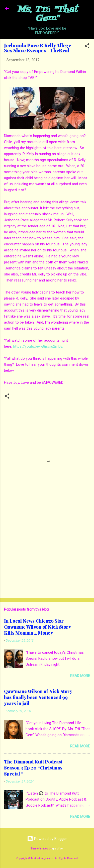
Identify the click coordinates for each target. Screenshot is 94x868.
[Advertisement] (47, 555)
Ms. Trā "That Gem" (47, 14)
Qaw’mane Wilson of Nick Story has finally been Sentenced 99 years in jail (38, 697)
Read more (80, 676)
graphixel (58, 849)
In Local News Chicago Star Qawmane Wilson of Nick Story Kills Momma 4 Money (37, 627)
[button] (87, 47)
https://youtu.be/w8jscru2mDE (38, 346)
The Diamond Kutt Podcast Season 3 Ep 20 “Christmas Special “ (33, 768)
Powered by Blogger (47, 839)
